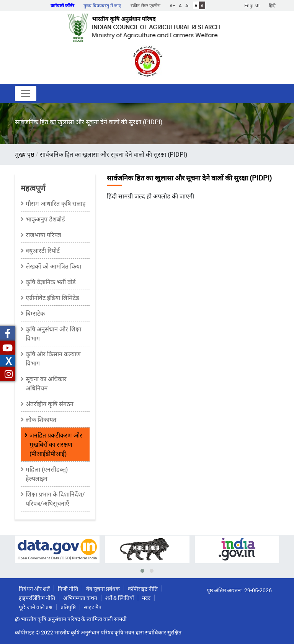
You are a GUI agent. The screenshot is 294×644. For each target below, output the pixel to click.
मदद (146, 598)
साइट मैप (93, 607)
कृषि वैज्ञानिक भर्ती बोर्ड (51, 282)
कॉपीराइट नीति (143, 589)
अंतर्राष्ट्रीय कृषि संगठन (50, 404)
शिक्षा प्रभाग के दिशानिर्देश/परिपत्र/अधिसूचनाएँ (55, 499)
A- (187, 5)
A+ (172, 5)
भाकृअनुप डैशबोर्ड (45, 219)
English (252, 5)
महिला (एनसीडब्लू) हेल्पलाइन (47, 474)
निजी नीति (68, 589)
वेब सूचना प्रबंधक (103, 589)
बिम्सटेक (35, 313)
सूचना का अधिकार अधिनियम (46, 383)
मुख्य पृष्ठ (24, 154)
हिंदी (272, 5)
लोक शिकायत (41, 420)
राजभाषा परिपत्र (43, 235)
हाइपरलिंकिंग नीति (37, 598)
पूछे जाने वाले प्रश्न (36, 607)
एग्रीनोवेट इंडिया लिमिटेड (52, 298)
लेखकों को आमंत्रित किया (53, 266)
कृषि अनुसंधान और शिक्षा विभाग (53, 334)
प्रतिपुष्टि (68, 607)
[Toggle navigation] (26, 93)
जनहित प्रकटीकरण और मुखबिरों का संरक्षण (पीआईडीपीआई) (56, 444)
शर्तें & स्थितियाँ (120, 598)
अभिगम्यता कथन (80, 598)
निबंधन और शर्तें (34, 589)
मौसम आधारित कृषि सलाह (56, 203)
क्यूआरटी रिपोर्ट (43, 251)
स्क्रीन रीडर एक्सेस (145, 5)
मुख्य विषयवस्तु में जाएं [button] (102, 5)
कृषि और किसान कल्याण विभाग (53, 359)
